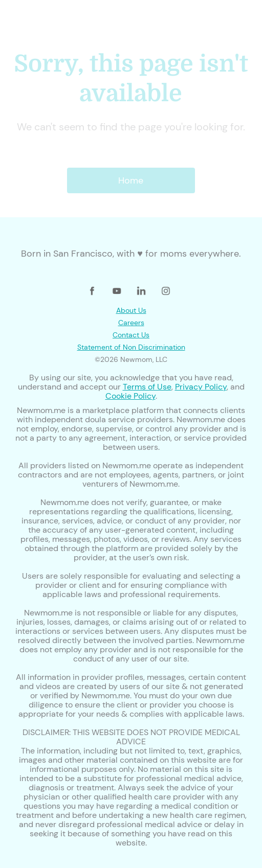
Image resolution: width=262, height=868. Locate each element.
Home (131, 180)
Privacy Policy (201, 387)
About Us (131, 310)
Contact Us (131, 335)
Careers (131, 323)
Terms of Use (147, 387)
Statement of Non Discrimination (131, 347)
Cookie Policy (130, 396)
